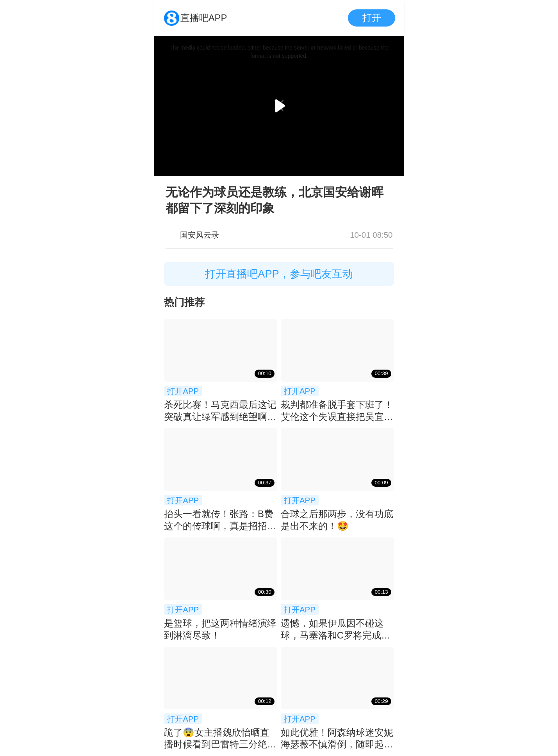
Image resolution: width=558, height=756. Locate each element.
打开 (372, 18)
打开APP (183, 391)
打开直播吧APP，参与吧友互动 (279, 274)
